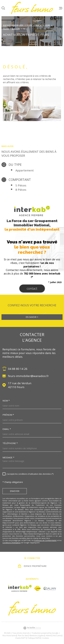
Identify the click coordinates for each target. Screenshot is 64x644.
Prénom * (8, 415)
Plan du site (23, 636)
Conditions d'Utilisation (12, 543)
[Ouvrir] (3, 8)
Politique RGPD (34, 638)
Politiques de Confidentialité (45, 540)
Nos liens (57, 636)
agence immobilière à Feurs (18, 25)
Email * (7, 429)
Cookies (45, 638)
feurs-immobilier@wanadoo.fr (28, 376)
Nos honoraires (9, 636)
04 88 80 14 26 (18, 369)
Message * (8, 457)
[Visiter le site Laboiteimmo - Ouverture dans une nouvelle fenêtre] (32, 628)
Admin (48, 636)
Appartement (25, 170)
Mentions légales (37, 636)
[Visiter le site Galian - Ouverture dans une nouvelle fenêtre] (50, 588)
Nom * (6, 401)
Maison (16, 29)
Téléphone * (10, 443)
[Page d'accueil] (32, 8)
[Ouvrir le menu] (61, 8)
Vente (38, 25)
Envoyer (15, 491)
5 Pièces (21, 185)
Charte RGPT (20, 638)
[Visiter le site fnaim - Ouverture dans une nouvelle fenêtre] (37, 588)
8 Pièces (21, 190)
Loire (47, 25)
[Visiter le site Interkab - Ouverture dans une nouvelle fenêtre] (20, 588)
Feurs (6, 29)
